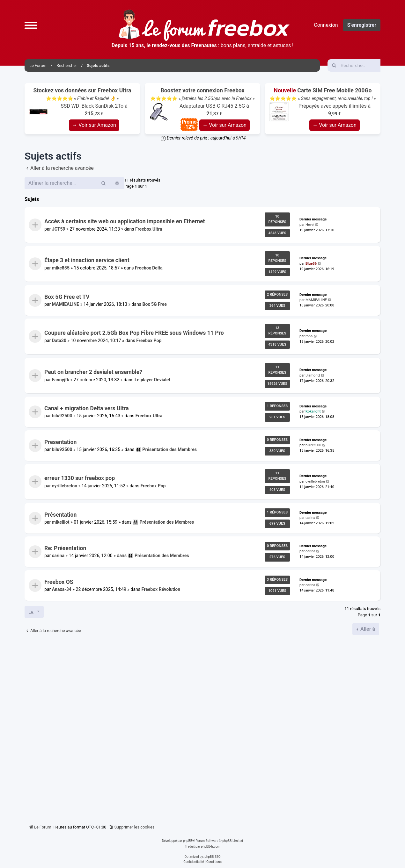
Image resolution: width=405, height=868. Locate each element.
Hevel (310, 225)
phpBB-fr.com (211, 846)
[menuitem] (132, 827)
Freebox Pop (149, 341)
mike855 (61, 268)
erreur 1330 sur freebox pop (80, 478)
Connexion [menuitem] (326, 25)
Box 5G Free (155, 304)
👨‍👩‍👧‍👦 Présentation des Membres (166, 449)
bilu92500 (62, 416)
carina (310, 518)
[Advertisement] (202, 727)
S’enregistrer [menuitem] (362, 25)
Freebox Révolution (161, 589)
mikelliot (61, 522)
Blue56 (311, 264)
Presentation (60, 442)
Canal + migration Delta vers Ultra (87, 408)
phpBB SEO (212, 857)
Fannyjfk (61, 380)
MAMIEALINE (66, 304)
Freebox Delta (149, 268)
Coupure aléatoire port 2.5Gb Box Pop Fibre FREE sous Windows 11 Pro (134, 333)
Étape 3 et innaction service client (87, 261)
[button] (31, 25)
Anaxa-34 (62, 589)
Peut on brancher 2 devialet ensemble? (93, 372)
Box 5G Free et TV (67, 297)
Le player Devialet (152, 380)
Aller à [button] (367, 629)
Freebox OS (59, 582)
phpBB (188, 841)
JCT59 (59, 229)
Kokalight (313, 412)
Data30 (59, 341)
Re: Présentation (65, 548)
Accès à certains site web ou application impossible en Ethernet (125, 221)
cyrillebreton (65, 486)
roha (309, 336)
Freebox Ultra (149, 229)
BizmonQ (313, 375)
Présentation (60, 515)
